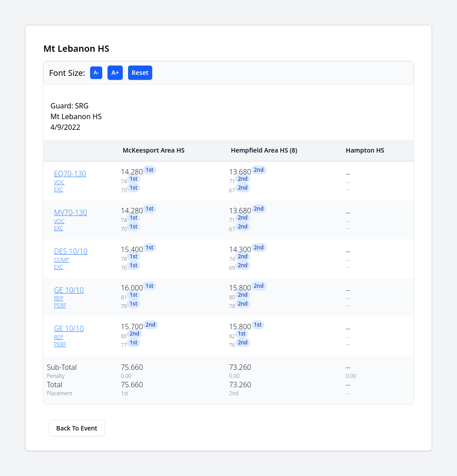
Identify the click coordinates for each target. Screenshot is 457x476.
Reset (140, 72)
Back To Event (77, 428)
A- (96, 72)
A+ (115, 72)
